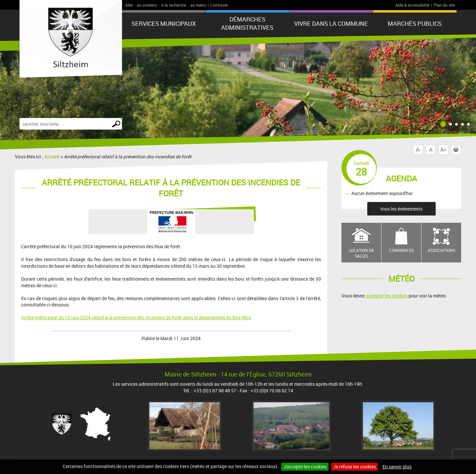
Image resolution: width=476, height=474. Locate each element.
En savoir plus (397, 467)
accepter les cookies (387, 296)
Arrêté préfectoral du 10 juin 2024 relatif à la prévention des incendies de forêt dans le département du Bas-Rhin (136, 317)
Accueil (52, 157)
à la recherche (174, 5)
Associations (441, 250)
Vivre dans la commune (331, 23)
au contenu (147, 5)
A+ (443, 150)
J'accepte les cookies (305, 467)
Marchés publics (415, 23)
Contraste (219, 5)
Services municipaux (164, 23)
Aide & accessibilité (412, 5)
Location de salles (361, 253)
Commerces (401, 250)
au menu (198, 5)
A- (418, 150)
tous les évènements (401, 209)
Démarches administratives (247, 23)
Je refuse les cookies (355, 467)
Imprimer (457, 150)
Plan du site (444, 5)
